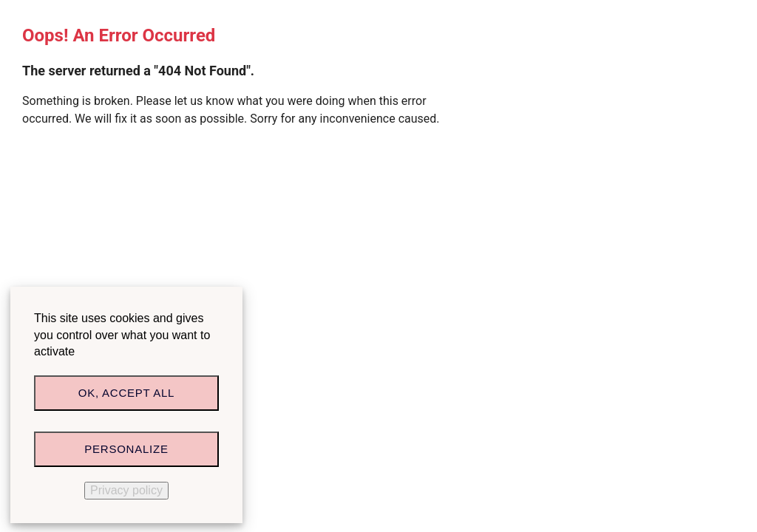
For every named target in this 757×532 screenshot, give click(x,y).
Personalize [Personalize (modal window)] (126, 449)
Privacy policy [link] (126, 490)
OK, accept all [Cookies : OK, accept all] (126, 393)
